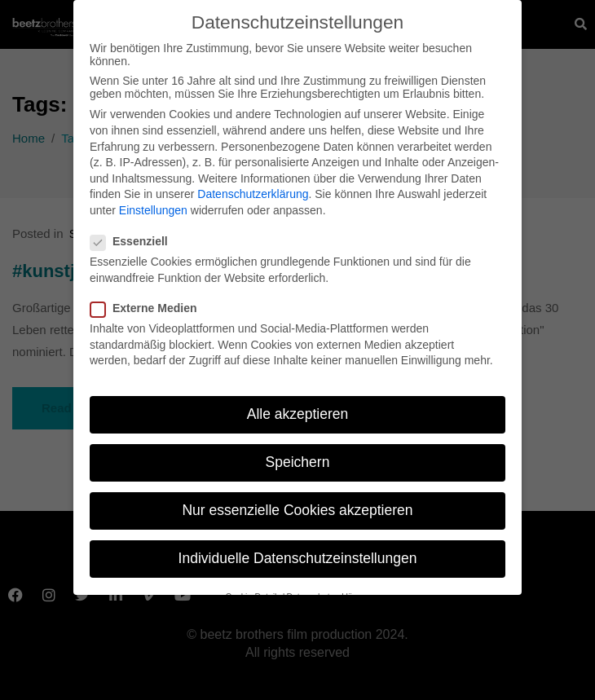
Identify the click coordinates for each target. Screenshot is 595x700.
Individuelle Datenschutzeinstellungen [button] (298, 553)
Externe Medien (148, 302)
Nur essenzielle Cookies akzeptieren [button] (297, 504)
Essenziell (134, 236)
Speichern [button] (298, 456)
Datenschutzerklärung (253, 188)
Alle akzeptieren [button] (298, 407)
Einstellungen (153, 204)
